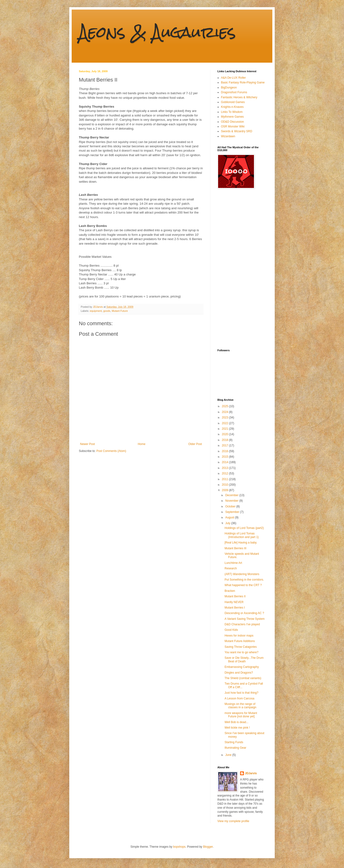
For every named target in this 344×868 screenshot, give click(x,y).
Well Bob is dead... (236, 722)
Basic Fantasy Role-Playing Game (243, 82)
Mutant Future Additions (240, 641)
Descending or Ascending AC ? (244, 613)
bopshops (179, 847)
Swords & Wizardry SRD (237, 131)
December (232, 495)
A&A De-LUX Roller (233, 78)
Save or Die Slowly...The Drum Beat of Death (244, 659)
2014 (226, 462)
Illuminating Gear (235, 748)
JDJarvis (251, 773)
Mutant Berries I (235, 608)
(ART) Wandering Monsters (242, 574)
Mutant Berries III (235, 548)
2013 (226, 468)
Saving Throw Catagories (241, 647)
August (230, 517)
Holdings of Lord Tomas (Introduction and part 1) (242, 535)
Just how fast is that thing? (241, 693)
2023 (226, 418)
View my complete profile (233, 821)
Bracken (230, 591)
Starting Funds (234, 742)
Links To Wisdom (232, 112)
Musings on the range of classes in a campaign (240, 706)
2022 (226, 423)
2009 (226, 490)
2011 (226, 479)
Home (142, 444)
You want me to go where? (242, 652)
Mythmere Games (232, 117)
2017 (226, 445)
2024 (226, 412)
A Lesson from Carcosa (239, 698)
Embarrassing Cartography (242, 667)
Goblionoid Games (233, 102)
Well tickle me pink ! (237, 728)
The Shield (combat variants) (243, 678)
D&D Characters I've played (242, 624)
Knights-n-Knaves (232, 107)
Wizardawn (228, 136)
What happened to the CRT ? (243, 585)
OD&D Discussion (232, 122)
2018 (226, 440)
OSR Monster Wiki (233, 126)
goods (107, 311)
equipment (96, 311)
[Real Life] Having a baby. (241, 543)
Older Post (195, 444)
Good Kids (231, 630)
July (228, 523)
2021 (226, 429)
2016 (226, 451)
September (233, 512)
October (231, 506)
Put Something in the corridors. (244, 580)
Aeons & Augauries (157, 32)
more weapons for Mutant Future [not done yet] (241, 715)
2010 (226, 485)
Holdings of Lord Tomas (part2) (244, 528)
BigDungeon (229, 88)
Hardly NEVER (234, 602)
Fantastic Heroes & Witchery (239, 97)
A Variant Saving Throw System (245, 619)
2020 (226, 434)
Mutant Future (120, 311)
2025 (226, 406)
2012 (226, 473)
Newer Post (87, 444)
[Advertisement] (236, 269)
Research (231, 568)
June (229, 755)
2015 (226, 457)
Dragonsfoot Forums (234, 92)
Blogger (208, 847)
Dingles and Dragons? (239, 673)
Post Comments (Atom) (111, 451)
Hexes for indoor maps (239, 636)
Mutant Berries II (235, 596)
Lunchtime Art (233, 563)
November (232, 501)
